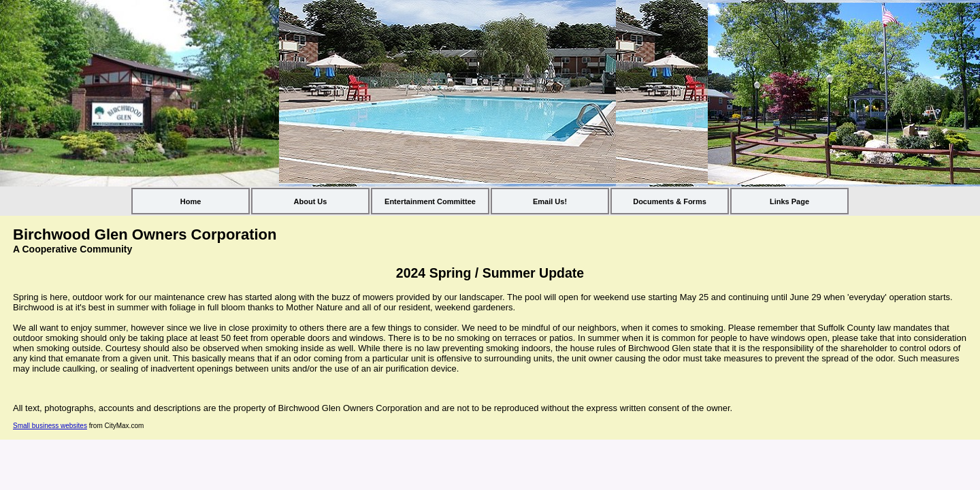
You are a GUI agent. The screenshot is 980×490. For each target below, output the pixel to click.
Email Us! (550, 201)
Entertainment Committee (430, 201)
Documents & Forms (670, 201)
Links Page (789, 201)
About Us (311, 201)
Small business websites (50, 426)
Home (191, 201)
